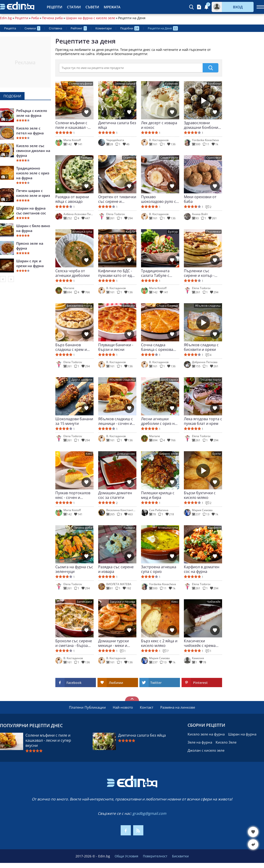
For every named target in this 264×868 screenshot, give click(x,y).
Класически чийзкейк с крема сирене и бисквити (201, 643)
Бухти (217, 454)
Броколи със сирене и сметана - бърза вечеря (74, 643)
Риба (35, 18)
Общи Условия (126, 856)
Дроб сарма (169, 380)
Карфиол (214, 528)
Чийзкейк (214, 602)
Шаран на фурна (242, 734)
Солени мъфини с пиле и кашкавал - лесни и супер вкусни (72, 125)
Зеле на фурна (200, 742)
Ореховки (214, 158)
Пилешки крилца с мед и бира (158, 495)
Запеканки (84, 602)
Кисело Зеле (226, 742)
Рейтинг (79, 28)
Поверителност (155, 856)
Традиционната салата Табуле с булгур (155, 273)
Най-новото (123, 707)
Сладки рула (169, 158)
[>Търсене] (131, 68)
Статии (74, 7)
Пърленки (213, 232)
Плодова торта (210, 380)
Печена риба (52, 18)
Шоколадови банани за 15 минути (74, 421)
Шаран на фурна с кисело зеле (90, 18)
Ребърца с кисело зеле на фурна (32, 113)
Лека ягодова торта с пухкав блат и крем (203, 421)
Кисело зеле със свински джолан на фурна (33, 151)
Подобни (130, 28)
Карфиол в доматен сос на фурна (202, 569)
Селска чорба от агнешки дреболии (72, 273)
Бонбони (214, 84)
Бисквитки (180, 856)
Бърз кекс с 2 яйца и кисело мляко (159, 643)
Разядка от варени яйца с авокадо (72, 199)
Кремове (171, 84)
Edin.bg (6, 18)
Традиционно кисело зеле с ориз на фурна (33, 173)
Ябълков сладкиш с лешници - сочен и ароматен (116, 421)
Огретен (129, 158)
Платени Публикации (87, 707)
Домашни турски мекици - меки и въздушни (113, 643)
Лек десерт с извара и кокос (159, 125)
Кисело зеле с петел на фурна (30, 131)
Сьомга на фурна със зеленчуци (74, 569)
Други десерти (82, 380)
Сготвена (55, 28)
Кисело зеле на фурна (206, 734)
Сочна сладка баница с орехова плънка (157, 347)
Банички (129, 306)
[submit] (211, 68)
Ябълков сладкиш (208, 306)
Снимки (32, 28)
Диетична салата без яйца (117, 125)
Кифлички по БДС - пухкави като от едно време (117, 273)
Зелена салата (125, 84)
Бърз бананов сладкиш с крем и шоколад (71, 347)
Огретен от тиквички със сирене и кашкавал (117, 199)
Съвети (92, 7)
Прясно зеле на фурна (30, 246)
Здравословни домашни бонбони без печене (201, 125)
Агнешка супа (82, 232)
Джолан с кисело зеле (206, 750)
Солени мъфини (80, 84)
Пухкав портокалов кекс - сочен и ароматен (73, 495)
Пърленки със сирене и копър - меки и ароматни (200, 273)
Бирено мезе (169, 454)
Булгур (173, 232)
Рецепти (55, 7)
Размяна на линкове (178, 707)
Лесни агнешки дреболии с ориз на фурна (159, 421)
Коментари (104, 28)
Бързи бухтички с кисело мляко (200, 495)
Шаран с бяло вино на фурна (33, 228)
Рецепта (10, 28)
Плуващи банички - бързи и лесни (116, 347)
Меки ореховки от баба (200, 199)
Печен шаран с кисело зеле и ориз (33, 193)
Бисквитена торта (79, 306)
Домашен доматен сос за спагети (115, 495)
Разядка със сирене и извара (116, 569)
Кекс (89, 454)
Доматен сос (126, 454)
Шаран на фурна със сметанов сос (31, 211)
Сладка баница (167, 306)
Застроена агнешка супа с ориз (159, 569)
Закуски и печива (122, 602)
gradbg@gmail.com (149, 813)
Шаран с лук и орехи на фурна (30, 263)
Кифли (130, 232)
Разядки (86, 158)
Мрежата (112, 7)
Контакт (147, 707)
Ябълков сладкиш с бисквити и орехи (201, 347)
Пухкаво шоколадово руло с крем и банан (159, 199)
